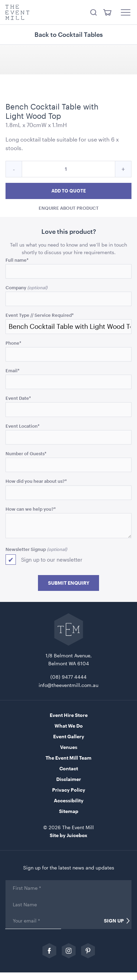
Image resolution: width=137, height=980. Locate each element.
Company (16, 287)
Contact (69, 768)
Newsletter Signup (26, 549)
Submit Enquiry (69, 583)
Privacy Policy (69, 790)
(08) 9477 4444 (68, 677)
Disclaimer (69, 779)
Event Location (23, 426)
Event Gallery (69, 736)
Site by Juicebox (68, 835)
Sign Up (114, 921)
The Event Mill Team (68, 758)
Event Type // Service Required (40, 315)
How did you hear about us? (36, 481)
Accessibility (69, 800)
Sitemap (69, 811)
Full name (17, 260)
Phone (13, 343)
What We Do (69, 726)
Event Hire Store (69, 715)
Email (13, 370)
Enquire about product (69, 208)
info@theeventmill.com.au (68, 685)
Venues (69, 747)
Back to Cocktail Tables (69, 34)
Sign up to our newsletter (52, 560)
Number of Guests (26, 453)
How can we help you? (31, 509)
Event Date (18, 398)
